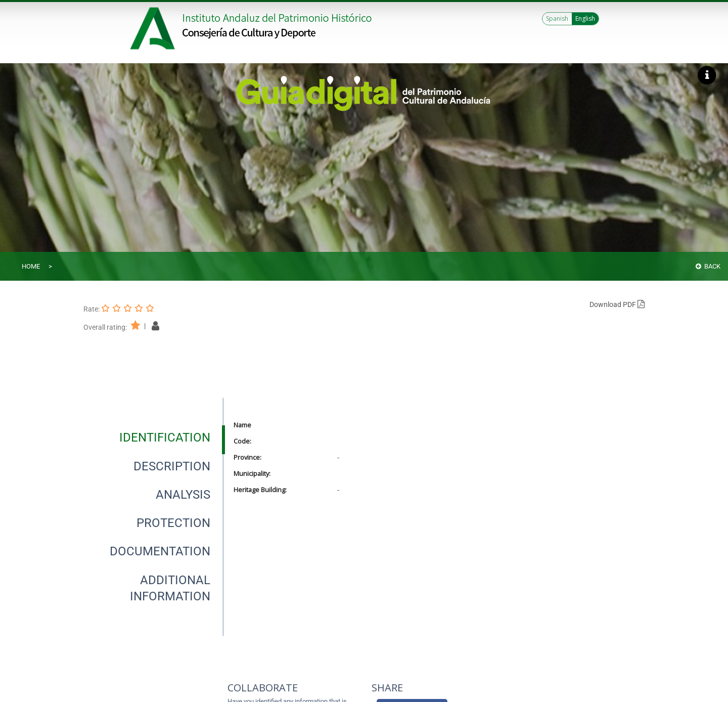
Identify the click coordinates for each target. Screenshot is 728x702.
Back (708, 266)
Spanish (557, 18)
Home (31, 266)
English (585, 18)
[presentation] (154, 437)
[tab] (165, 437)
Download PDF (617, 304)
